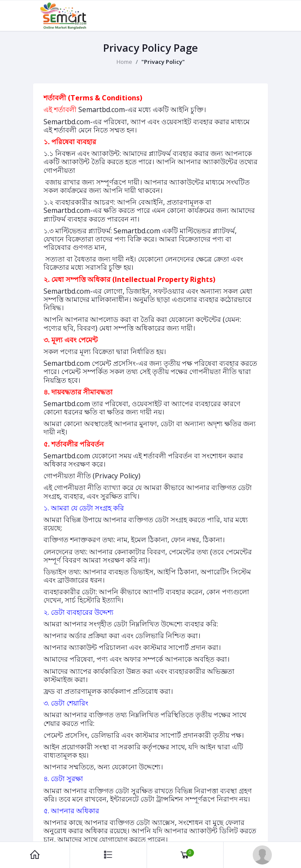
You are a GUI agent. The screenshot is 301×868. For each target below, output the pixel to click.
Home (124, 62)
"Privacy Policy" (163, 62)
